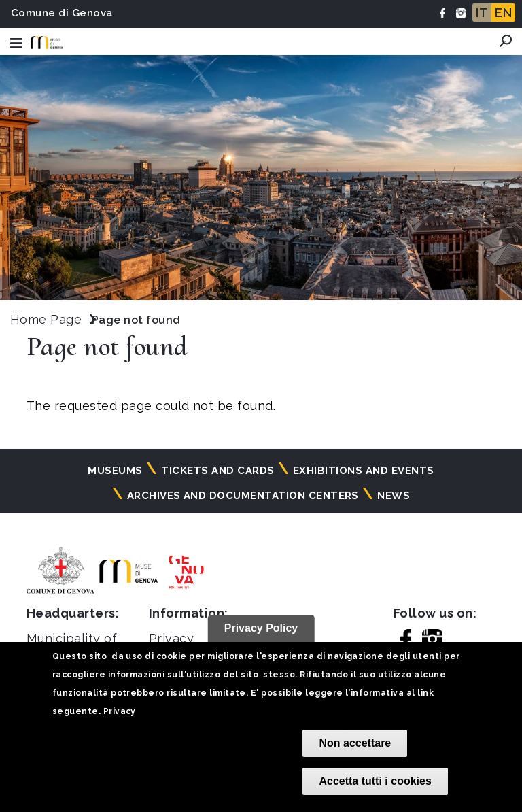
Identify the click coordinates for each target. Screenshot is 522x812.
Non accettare (355, 743)
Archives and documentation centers (243, 496)
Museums (115, 471)
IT (482, 13)
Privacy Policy (261, 628)
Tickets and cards (217, 471)
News (394, 496)
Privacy (120, 711)
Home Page (46, 319)
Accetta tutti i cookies (375, 781)
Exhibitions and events (364, 471)
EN (503, 13)
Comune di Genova (62, 13)
